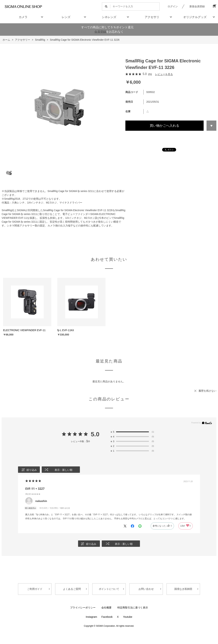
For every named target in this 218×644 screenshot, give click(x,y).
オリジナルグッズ (195, 17)
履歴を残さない (207, 391)
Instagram (91, 617)
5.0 (95, 434)
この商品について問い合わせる (171, 137)
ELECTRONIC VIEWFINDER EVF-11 (24, 330)
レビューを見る (164, 74)
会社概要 (106, 608)
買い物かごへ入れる (165, 126)
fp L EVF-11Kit (66, 330)
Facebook (107, 617)
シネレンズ (109, 17)
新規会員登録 (197, 6)
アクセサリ (152, 17)
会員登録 (100, 32)
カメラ (23, 17)
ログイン (173, 6)
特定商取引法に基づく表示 (133, 608)
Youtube (128, 617)
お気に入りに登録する (211, 126)
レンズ (66, 17)
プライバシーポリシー (83, 608)
